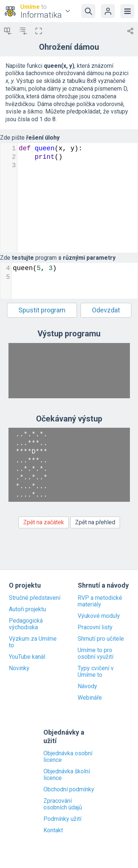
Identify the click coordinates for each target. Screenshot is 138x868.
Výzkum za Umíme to (33, 642)
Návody (87, 686)
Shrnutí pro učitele (101, 639)
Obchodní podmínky (69, 790)
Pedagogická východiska (26, 624)
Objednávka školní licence (67, 775)
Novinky (19, 668)
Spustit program (42, 310)
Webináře (90, 698)
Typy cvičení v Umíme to (96, 672)
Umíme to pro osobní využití (95, 654)
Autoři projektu (27, 609)
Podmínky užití (62, 819)
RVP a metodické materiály (100, 601)
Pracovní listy (95, 627)
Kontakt (53, 830)
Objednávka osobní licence (68, 757)
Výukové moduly (99, 616)
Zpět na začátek (44, 522)
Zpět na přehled (95, 522)
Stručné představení (35, 598)
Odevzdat (106, 310)
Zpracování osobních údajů (63, 804)
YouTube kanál (27, 657)
